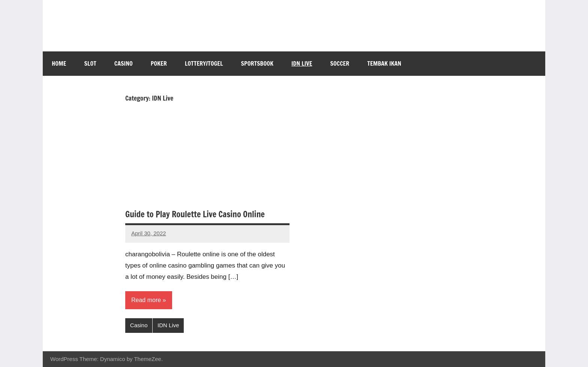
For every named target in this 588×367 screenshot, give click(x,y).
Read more (146, 300)
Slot (90, 63)
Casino (124, 63)
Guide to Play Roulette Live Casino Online (195, 214)
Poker (159, 63)
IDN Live (302, 63)
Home (59, 63)
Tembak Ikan (384, 63)
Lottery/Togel (204, 63)
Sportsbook (257, 63)
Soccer (340, 63)
